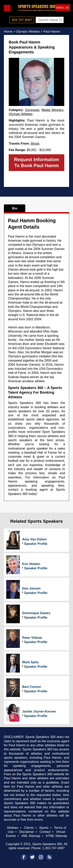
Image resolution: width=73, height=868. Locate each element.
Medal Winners (53, 110)
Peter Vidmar (32, 638)
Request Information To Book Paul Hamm (36, 162)
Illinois (35, 143)
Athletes (13, 828)
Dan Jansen (31, 588)
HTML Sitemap (57, 836)
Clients (29, 828)
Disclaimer (26, 832)
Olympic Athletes (21, 114)
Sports (44, 828)
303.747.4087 (22, 20)
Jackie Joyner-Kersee (39, 711)
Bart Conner (32, 687)
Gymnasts (32, 110)
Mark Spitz (30, 662)
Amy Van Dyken (34, 539)
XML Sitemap (31, 836)
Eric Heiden (31, 564)
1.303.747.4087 (54, 848)
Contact (45, 832)
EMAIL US (63, 8)
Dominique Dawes (36, 613)
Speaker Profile (36, 544)
